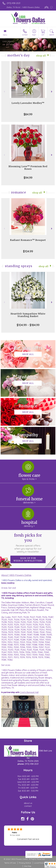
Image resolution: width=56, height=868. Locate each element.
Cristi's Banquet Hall (29, 692)
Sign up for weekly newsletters (28, 559)
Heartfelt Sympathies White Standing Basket (28, 315)
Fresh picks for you (28, 543)
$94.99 (28, 178)
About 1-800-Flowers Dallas (16, 575)
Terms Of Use (10, 863)
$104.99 (28, 251)
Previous (4, 92)
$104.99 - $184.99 (28, 325)
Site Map (28, 866)
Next (52, 92)
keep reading (8, 583)
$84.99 (28, 114)
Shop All (41, 56)
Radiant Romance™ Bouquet (28, 240)
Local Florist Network (43, 863)
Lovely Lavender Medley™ (28, 103)
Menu (5, 35)
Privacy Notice (25, 863)
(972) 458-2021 (14, 3)
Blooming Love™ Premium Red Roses (28, 168)
